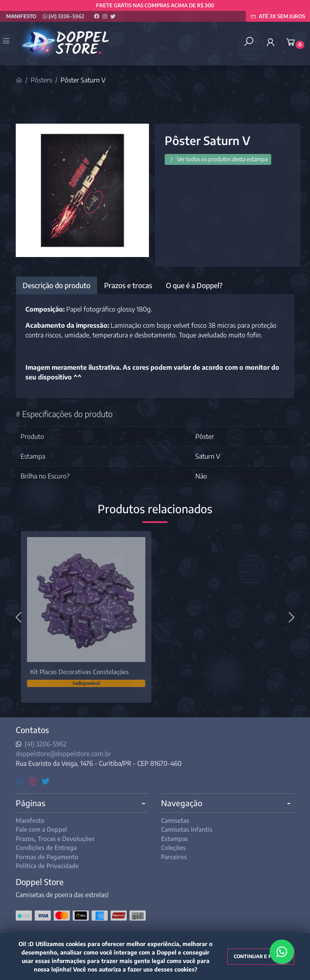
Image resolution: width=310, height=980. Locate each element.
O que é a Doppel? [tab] (194, 285)
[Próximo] (291, 617)
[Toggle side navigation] (7, 42)
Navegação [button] (182, 803)
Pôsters (41, 80)
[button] (270, 42)
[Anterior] (19, 617)
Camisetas (175, 820)
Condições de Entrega (46, 847)
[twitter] (46, 781)
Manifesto (21, 16)
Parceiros (174, 857)
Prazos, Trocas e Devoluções (55, 839)
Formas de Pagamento (47, 857)
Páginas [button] (30, 803)
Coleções (173, 847)
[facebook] (21, 781)
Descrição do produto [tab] (57, 285)
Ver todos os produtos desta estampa (218, 159)
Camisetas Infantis (187, 829)
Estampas (175, 839)
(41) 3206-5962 (64, 16)
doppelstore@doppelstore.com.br (63, 754)
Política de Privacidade (47, 866)
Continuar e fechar (261, 956)
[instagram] (34, 781)
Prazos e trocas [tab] (128, 285)
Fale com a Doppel (41, 829)
